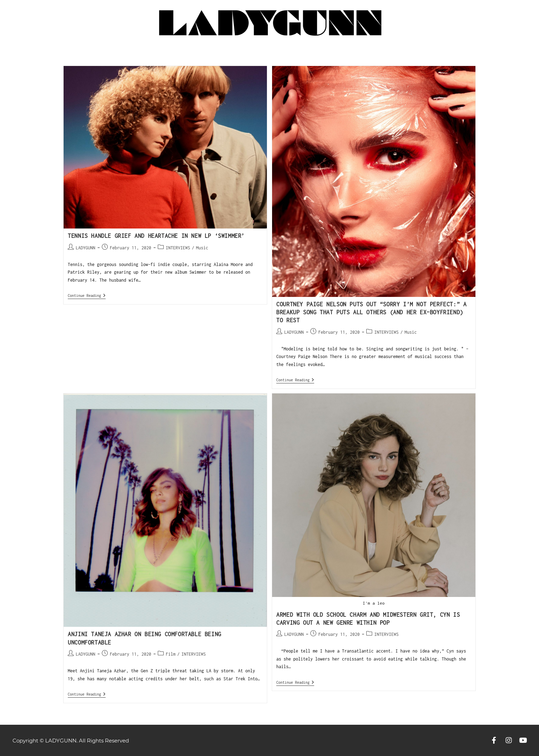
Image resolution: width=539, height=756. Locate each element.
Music (202, 248)
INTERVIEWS (178, 248)
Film (171, 654)
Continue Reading (87, 295)
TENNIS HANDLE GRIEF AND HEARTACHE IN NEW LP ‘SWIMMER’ (156, 236)
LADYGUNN (85, 248)
